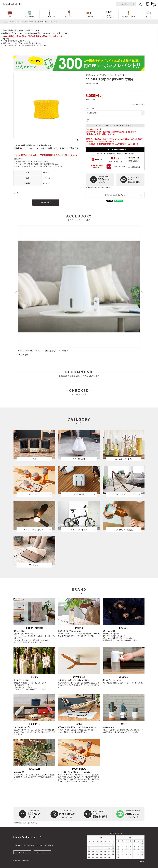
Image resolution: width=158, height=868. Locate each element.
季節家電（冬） (33, 22)
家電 (10, 17)
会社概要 (40, 845)
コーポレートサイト (42, 852)
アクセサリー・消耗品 (128, 17)
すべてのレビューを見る (138, 104)
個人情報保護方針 (29, 845)
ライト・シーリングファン (109, 16)
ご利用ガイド (17, 845)
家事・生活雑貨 (30, 17)
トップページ (7, 22)
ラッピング (90, 108)
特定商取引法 (49, 845)
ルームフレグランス (49, 17)
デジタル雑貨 (89, 17)
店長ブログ (22, 852)
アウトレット (148, 17)
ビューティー (69, 17)
